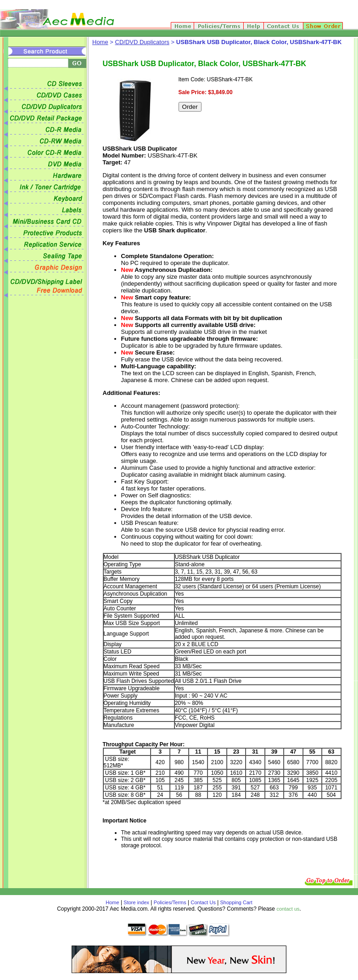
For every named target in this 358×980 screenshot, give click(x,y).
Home (100, 42)
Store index (136, 902)
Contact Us (203, 902)
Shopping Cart (235, 902)
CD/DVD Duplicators (142, 42)
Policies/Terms (170, 902)
